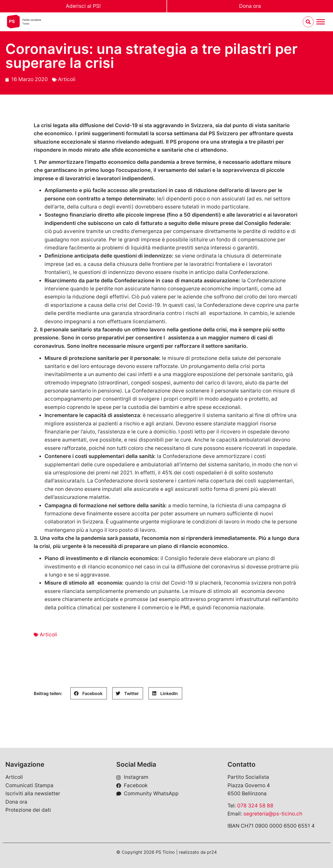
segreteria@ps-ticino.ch (273, 814)
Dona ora (250, 6)
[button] (89, 693)
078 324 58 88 (255, 806)
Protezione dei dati (28, 810)
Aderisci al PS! (83, 6)
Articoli (67, 79)
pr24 (212, 852)
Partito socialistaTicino (32, 22)
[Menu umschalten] (321, 22)
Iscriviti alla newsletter (33, 794)
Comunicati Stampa (29, 785)
